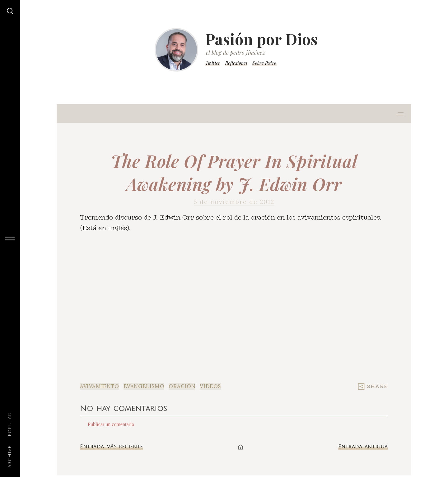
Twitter (213, 63)
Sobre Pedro (264, 63)
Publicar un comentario (111, 424)
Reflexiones (236, 63)
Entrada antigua (363, 447)
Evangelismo (144, 386)
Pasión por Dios (262, 39)
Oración (182, 386)
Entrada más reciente (111, 447)
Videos (210, 386)
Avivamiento (100, 386)
